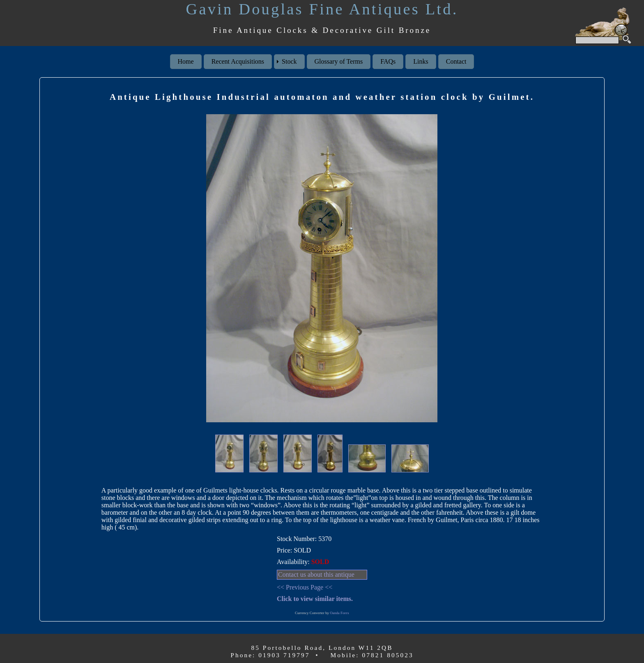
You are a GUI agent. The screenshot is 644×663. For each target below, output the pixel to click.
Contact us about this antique (316, 574)
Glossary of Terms (339, 61)
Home (186, 61)
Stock (289, 61)
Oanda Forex (339, 613)
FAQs (388, 61)
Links (421, 61)
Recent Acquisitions (238, 61)
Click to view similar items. (315, 599)
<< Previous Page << (305, 587)
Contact (456, 61)
